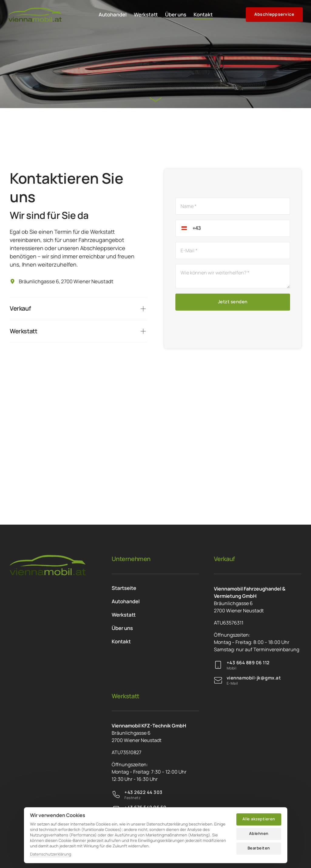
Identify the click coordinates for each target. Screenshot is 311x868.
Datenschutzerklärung (51, 854)
